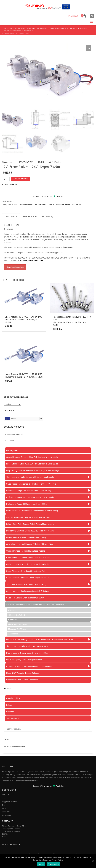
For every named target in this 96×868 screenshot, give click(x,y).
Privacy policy (53, 864)
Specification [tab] (30, 216)
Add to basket (21, 179)
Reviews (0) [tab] (47, 216)
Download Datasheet (15, 267)
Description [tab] (11, 216)
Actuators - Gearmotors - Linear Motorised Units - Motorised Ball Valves (41, 204)
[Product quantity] (6, 179)
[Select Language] (12, 404)
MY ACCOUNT (73, 16)
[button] (89, 48)
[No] (93, 861)
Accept (41, 864)
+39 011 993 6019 (13, 844)
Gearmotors (76, 204)
